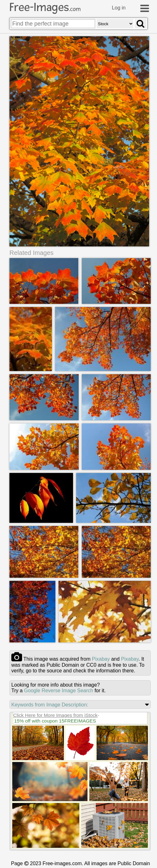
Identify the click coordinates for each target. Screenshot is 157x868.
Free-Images (45, 7)
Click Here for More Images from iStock (55, 715)
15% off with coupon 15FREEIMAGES (55, 720)
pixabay (101, 659)
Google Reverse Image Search (59, 690)
